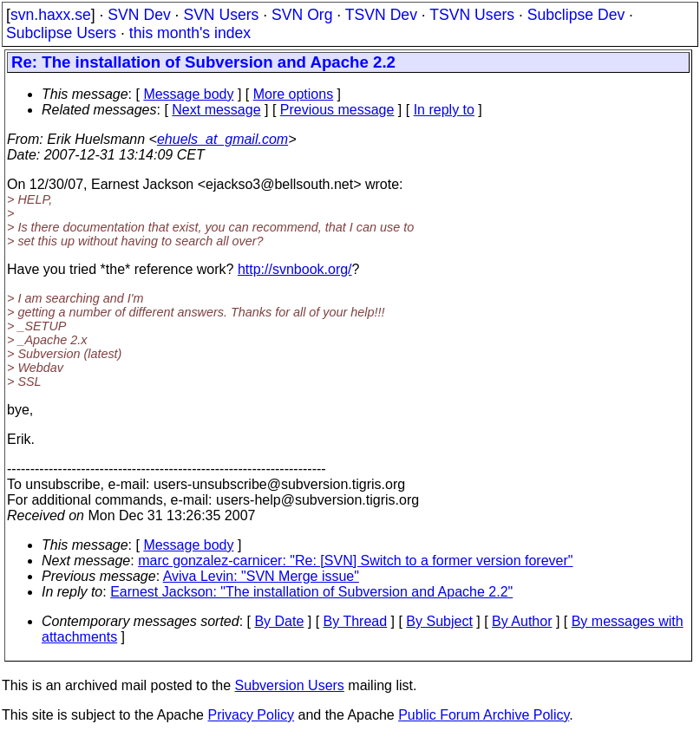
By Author (522, 621)
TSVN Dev (381, 15)
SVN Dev (139, 15)
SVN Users (221, 15)
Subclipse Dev (576, 15)
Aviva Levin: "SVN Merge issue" (261, 576)
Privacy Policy (251, 715)
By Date (279, 621)
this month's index (190, 33)
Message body (188, 94)
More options (294, 94)
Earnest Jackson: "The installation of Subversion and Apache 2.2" (311, 592)
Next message (216, 110)
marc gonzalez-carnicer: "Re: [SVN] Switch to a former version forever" (355, 561)
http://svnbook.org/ (295, 269)
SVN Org (302, 15)
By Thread (356, 621)
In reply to (444, 110)
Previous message (337, 110)
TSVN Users (472, 15)
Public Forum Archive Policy (484, 715)
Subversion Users (290, 685)
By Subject (439, 621)
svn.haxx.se (51, 15)
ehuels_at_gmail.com (222, 139)
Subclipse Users (61, 33)
